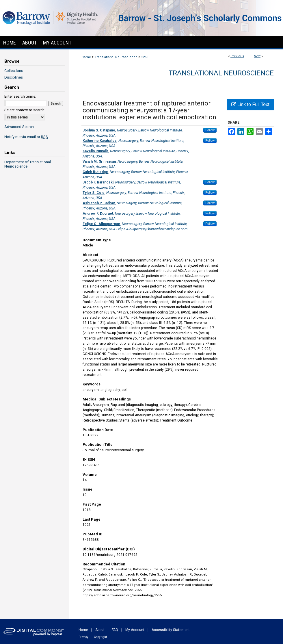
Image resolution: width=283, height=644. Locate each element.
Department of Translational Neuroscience (28, 164)
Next (257, 56)
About (100, 630)
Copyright (100, 637)
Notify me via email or (26, 137)
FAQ (115, 630)
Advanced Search (19, 127)
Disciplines (14, 77)
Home (86, 57)
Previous (237, 56)
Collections (14, 71)
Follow (210, 130)
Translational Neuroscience (116, 57)
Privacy (83, 637)
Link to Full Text (250, 104)
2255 (145, 57)
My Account (135, 630)
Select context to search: (25, 110)
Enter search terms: (20, 96)
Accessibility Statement (171, 630)
